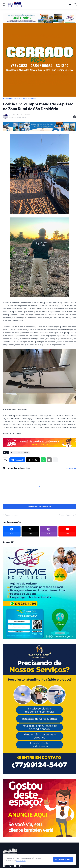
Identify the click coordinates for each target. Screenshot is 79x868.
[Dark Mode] (70, 4)
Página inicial (8, 98)
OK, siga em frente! (63, 859)
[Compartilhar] (74, 116)
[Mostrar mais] (55, 460)
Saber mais (21, 861)
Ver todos (69, 469)
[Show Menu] (4, 4)
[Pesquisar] (75, 4)
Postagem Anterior (13, 515)
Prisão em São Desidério (26, 98)
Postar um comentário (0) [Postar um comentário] (40, 507)
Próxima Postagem (66, 515)
